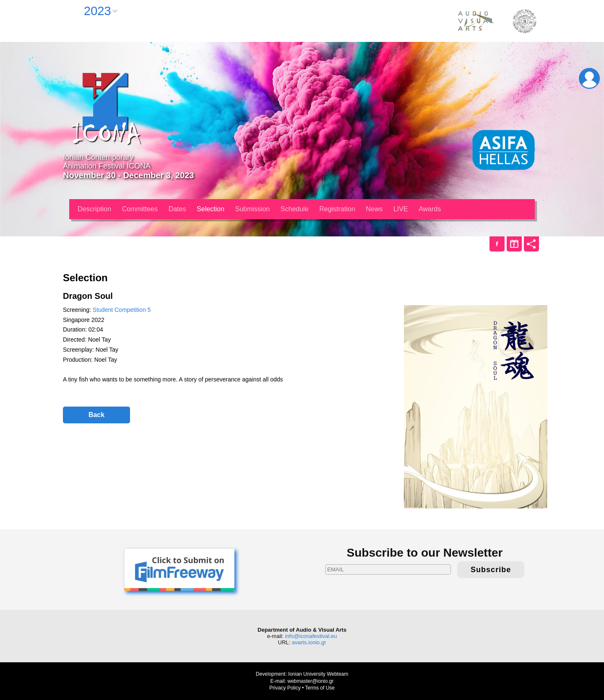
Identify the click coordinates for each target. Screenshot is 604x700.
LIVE (401, 209)
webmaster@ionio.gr (310, 681)
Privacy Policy (285, 688)
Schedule (295, 209)
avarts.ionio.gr (309, 642)
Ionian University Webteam (318, 674)
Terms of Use (320, 688)
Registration (337, 209)
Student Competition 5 (122, 310)
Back (96, 415)
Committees (140, 209)
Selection (211, 209)
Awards (430, 209)
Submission (253, 209)
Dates (177, 209)
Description (94, 209)
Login (589, 78)
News (374, 209)
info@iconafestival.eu (311, 636)
